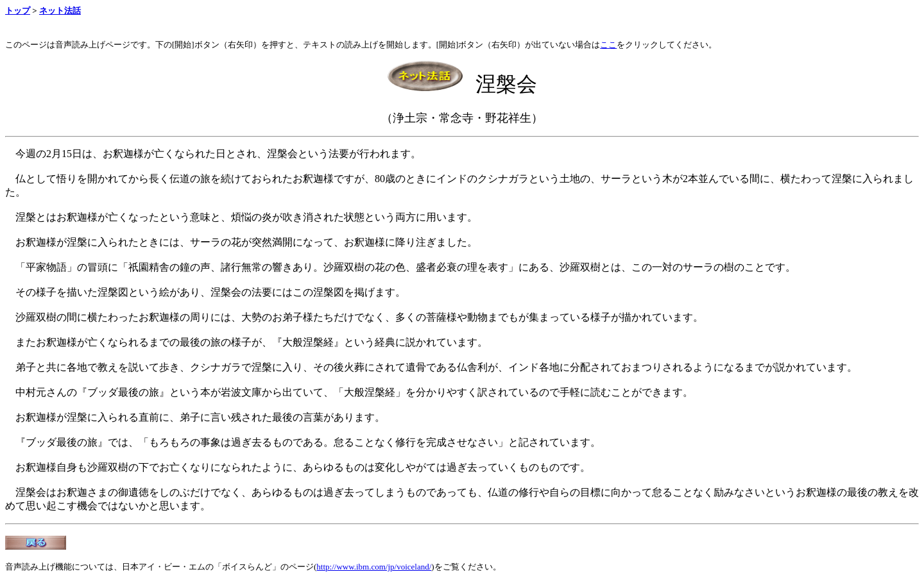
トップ (18, 11)
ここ (608, 45)
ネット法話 (60, 11)
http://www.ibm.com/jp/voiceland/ (374, 567)
